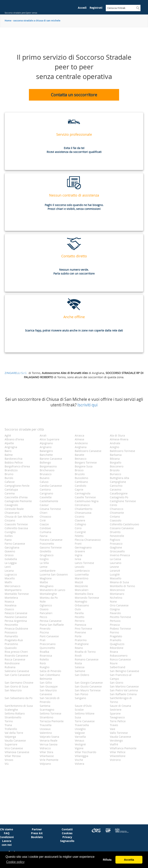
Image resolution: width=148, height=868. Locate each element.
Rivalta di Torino (85, 652)
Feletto (79, 536)
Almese (79, 439)
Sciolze (79, 710)
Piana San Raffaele (52, 625)
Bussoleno (81, 478)
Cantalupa (11, 490)
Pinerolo (45, 629)
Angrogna (11, 447)
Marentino (82, 578)
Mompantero (13, 590)
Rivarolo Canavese (16, 656)
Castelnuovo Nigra (87, 501)
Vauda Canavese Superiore (15, 742)
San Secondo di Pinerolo (50, 700)
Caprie (79, 490)
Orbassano (82, 605)
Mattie (44, 582)
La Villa (44, 563)
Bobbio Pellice (14, 462)
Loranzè (115, 571)
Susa (78, 717)
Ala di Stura (117, 435)
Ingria (79, 555)
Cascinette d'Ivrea (16, 497)
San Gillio (46, 683)
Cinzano (10, 520)
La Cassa (115, 559)
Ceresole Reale (14, 509)
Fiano (8, 540)
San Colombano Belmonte (50, 677)
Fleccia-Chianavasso (88, 540)
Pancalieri (46, 613)
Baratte (79, 455)
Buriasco (115, 474)
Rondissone (12, 663)
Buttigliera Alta (119, 478)
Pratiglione (82, 644)
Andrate (115, 443)
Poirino (114, 632)
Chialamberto (84, 509)
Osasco (9, 609)
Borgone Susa (84, 466)
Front (78, 544)
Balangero (46, 451)
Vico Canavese (14, 748)
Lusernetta (82, 574)
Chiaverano (12, 513)
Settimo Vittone (85, 713)
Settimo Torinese (50, 713)
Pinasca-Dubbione (16, 629)
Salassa (80, 667)
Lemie (44, 567)
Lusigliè (115, 574)
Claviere (80, 520)
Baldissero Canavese (88, 451)
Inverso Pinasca (120, 555)
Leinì (8, 567)
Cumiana (45, 532)
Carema (10, 493)
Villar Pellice (118, 752)
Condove (45, 528)
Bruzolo (80, 474)
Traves (114, 725)
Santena (45, 706)
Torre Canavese (85, 721)
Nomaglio (81, 601)
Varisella (80, 737)
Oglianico (46, 605)
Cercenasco (82, 505)
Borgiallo (116, 462)
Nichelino (116, 598)
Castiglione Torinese (123, 501)
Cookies (67, 833)
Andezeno (81, 443)
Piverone (80, 632)
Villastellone (118, 756)
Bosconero (117, 466)
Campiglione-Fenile (17, 486)
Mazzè (79, 582)
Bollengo (45, 462)
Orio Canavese (119, 605)
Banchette (46, 455)
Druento (115, 532)
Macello (10, 578)
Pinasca (115, 625)
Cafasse (10, 482)
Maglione (46, 578)
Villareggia (82, 756)
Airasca (79, 435)
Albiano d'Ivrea (14, 439)
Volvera (79, 764)
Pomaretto (11, 636)
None (113, 601)
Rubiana (10, 667)
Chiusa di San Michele (19, 517)
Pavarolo (115, 613)
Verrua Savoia (49, 744)
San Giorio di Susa (16, 686)
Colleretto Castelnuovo (124, 524)
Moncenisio (117, 590)
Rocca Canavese (15, 659)
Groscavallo (117, 551)
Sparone (115, 713)
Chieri (44, 513)
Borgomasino (48, 466)
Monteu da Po (49, 598)
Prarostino (11, 644)
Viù (7, 764)
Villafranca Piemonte (123, 748)
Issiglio (44, 559)
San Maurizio (13, 690)
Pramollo (116, 640)
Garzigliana (12, 547)
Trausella (46, 725)
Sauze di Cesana (120, 706)
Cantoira (45, 490)
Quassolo (11, 648)
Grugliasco (47, 555)
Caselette (46, 497)
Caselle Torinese (85, 497)
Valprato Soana (49, 737)
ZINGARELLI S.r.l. (16, 373)
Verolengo (116, 740)
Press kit (37, 833)
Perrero (80, 621)
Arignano (46, 447)
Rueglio (45, 667)
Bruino (9, 474)
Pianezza (80, 625)
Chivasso (45, 517)
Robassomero (119, 656)
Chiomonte (117, 513)
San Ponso (81, 694)
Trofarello (11, 729)
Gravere (80, 551)
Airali (43, 435)
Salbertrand (118, 667)
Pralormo (81, 640)
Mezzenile (81, 586)
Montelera (11, 598)
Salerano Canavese (17, 671)
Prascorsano (48, 644)
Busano (45, 478)
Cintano (115, 517)
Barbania (116, 455)
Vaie (113, 729)
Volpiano (45, 764)
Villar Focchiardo (85, 752)
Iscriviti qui (87, 405)
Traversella (82, 725)
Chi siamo (7, 829)
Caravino (116, 490)
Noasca (9, 601)
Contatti (67, 829)
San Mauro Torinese (88, 690)
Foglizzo (115, 540)
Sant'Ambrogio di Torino (121, 700)
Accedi (82, 8)
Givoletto (45, 551)
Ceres (114, 505)
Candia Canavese (51, 486)
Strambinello (13, 717)
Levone (114, 567)
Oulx (78, 609)
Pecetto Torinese (120, 617)
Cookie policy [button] (15, 862)
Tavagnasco (117, 717)
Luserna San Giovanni (54, 574)
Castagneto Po (119, 497)
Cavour (44, 505)
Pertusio (115, 621)
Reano (79, 648)
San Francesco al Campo (121, 677)
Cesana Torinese (50, 509)
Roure (114, 663)
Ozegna (115, 609)
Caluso (44, 482)
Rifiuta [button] (107, 860)
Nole (43, 601)
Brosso (79, 470)
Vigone (79, 748)
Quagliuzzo (117, 644)
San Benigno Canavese (124, 671)
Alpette (9, 443)
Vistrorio (115, 760)
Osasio (44, 609)
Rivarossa (46, 656)
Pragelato (116, 636)
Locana (9, 571)
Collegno (80, 524)
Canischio (116, 486)
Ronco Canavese (120, 659)
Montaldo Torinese (17, 594)
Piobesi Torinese (120, 629)
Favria (44, 536)
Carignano (46, 493)
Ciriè (43, 520)
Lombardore (48, 571)
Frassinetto (47, 544)
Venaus (79, 740)
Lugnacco (11, 574)
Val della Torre (14, 733)
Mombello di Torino (122, 586)
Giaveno (10, 551)
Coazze (44, 524)
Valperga (10, 737)
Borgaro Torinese (86, 462)
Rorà (43, 663)
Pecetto (79, 617)
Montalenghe (48, 594)
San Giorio (116, 683)
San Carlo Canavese (17, 675)
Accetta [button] (129, 860)
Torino (9, 721)
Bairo (8, 451)
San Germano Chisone (19, 683)
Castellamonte (49, 501)
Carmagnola (83, 493)
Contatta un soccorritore (74, 95)
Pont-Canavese (49, 636)
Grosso (9, 555)
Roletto (44, 659)
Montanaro (117, 594)
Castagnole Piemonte (18, 501)
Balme (9, 455)
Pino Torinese (83, 629)
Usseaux (45, 729)
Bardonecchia (13, 459)
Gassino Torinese (51, 547)
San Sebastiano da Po (18, 698)
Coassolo (116, 520)
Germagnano (83, 547)
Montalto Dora (84, 594)
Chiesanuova (83, 513)
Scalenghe (11, 710)
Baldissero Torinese (122, 451)
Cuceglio (10, 532)
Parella (79, 613)
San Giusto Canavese (88, 686)
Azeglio (114, 447)
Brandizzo (11, 470)
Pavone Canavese (16, 617)
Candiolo (80, 486)
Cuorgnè (80, 532)
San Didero (82, 675)
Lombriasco (82, 571)
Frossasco (116, 544)
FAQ (7, 833)
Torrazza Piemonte (52, 721)
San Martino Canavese (124, 686)
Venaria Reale (49, 740)
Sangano (80, 698)
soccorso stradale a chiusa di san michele (37, 21)
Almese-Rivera (119, 439)
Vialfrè (114, 744)
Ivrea (78, 559)
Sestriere (116, 710)
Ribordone (117, 648)
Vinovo (9, 760)
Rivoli (78, 656)
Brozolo (115, 470)
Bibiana (115, 459)
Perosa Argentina (16, 621)
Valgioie (80, 733)
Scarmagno (47, 710)
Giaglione (116, 547)
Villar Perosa (13, 756)
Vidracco (45, 748)
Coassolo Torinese (16, 524)
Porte (78, 636)
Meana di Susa (119, 582)
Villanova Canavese (17, 752)
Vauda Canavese (120, 737)
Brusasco (46, 474)
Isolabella (11, 559)
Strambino (46, 717)
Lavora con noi (7, 843)
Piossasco (11, 632)
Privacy (67, 837)
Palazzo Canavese (16, 613)
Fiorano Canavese (51, 540)
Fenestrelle (117, 536)
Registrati (96, 8)
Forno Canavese (15, 544)
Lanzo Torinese (84, 563)
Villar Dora (46, 752)
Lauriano (116, 563)
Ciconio (79, 517)
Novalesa (11, 605)
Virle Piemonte (49, 760)
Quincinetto (47, 648)
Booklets (37, 837)
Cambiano (81, 482)
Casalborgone (119, 493)
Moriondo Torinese (87, 598)
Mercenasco (12, 586)
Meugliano (47, 586)
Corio (78, 528)
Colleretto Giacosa (16, 528)
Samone (80, 671)
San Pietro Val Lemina (124, 690)
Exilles (9, 536)
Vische (79, 760)
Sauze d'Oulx (83, 706)
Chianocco (116, 509)
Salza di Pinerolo (50, 671)
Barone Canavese (51, 459)
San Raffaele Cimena (123, 694)
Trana (8, 725)
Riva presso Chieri (16, 652)
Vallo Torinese (119, 733)
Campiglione (118, 482)
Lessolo (79, 567)
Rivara (114, 652)
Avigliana (81, 447)
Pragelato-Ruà (14, 640)
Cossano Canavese (122, 528)
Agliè (8, 435)
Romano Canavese (87, 659)
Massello (116, 578)
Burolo (9, 478)
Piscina (44, 632)
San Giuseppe (49, 686)
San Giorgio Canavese (89, 683)
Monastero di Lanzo (52, 590)
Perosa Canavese (51, 621)
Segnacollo (67, 841)
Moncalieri (82, 590)
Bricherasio (47, 470)
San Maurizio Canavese (48, 692)
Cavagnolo (11, 505)
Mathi (8, 582)
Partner (37, 829)
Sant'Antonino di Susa (19, 706)
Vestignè (80, 744)
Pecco (43, 617)
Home (8, 21)
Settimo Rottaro (15, 713)
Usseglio (80, 729)
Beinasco (81, 459)
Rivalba (44, 652)
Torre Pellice (118, 721)
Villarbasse (47, 756)
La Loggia (11, 563)
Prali (43, 640)
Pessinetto (11, 625)
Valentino (46, 733)
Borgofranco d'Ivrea (17, 466)
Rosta (78, 663)
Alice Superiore (50, 439)
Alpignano (46, 443)
